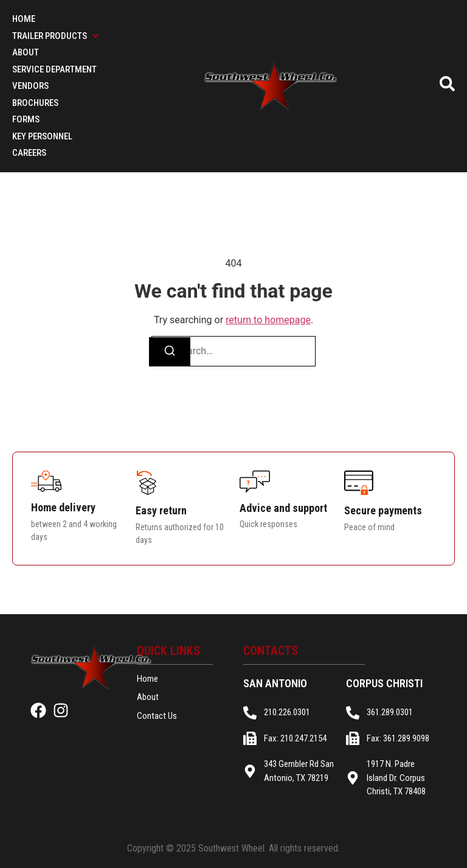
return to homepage (268, 320)
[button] (57, 36)
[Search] (170, 352)
